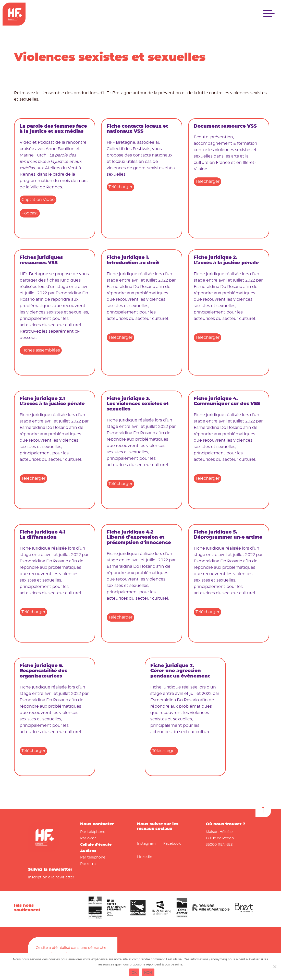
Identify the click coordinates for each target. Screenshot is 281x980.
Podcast (30, 213)
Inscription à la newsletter (51, 877)
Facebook (172, 844)
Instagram (146, 844)
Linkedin (145, 857)
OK (134, 972)
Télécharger (120, 187)
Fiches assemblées (41, 350)
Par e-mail (89, 838)
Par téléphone (93, 832)
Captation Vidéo (38, 200)
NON (148, 972)
